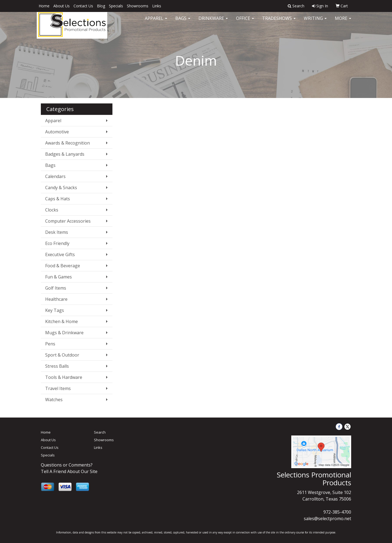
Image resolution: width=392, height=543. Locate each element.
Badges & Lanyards (65, 154)
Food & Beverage (63, 266)
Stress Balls (57, 366)
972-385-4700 (337, 512)
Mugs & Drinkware (64, 333)
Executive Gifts (60, 254)
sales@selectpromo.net (327, 519)
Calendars (55, 176)
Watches (54, 400)
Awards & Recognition (68, 143)
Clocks (52, 210)
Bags (183, 22)
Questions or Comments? (67, 465)
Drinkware (213, 22)
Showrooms (138, 6)
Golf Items (56, 288)
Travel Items (58, 388)
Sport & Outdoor (62, 355)
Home (44, 6)
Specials (116, 6)
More (343, 22)
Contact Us (83, 6)
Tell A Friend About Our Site (69, 471)
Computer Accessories (68, 221)
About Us (62, 6)
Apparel (156, 22)
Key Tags (55, 310)
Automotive (57, 132)
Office (245, 22)
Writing (315, 22)
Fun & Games (59, 277)
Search (100, 432)
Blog (101, 6)
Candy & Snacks (61, 188)
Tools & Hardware (64, 377)
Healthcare (56, 299)
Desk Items (57, 232)
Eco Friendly (57, 243)
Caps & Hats (58, 199)
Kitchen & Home (62, 321)
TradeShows (279, 22)
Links (157, 6)
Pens (50, 344)
